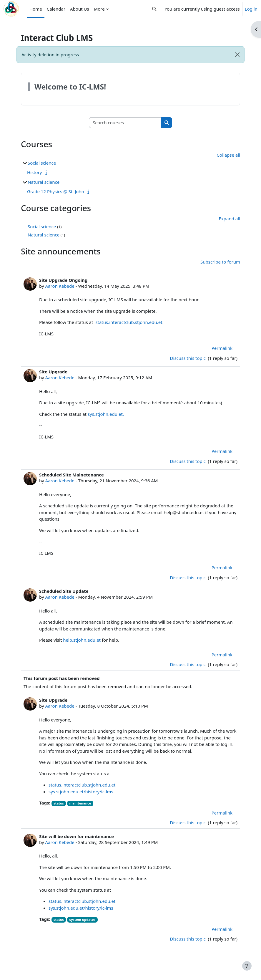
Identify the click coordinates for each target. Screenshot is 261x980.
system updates (83, 919)
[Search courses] (125, 123)
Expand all (230, 218)
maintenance (80, 803)
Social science (42, 163)
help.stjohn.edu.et (82, 640)
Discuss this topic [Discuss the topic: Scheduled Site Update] (188, 664)
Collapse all (228, 155)
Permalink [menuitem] (222, 348)
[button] (154, 9)
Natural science (44, 182)
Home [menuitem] (36, 9)
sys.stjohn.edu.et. (106, 414)
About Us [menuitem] (80, 9)
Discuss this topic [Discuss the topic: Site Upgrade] (188, 461)
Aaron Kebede (60, 286)
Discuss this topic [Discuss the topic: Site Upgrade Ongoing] (188, 358)
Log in (251, 9)
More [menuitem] (99, 9)
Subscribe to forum (220, 262)
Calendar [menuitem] (56, 9)
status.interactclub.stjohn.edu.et (129, 322)
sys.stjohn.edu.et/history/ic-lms (81, 792)
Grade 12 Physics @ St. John (56, 191)
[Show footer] (247, 966)
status (59, 803)
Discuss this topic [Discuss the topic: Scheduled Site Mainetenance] (188, 577)
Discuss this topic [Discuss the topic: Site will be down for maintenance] (188, 939)
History (35, 172)
